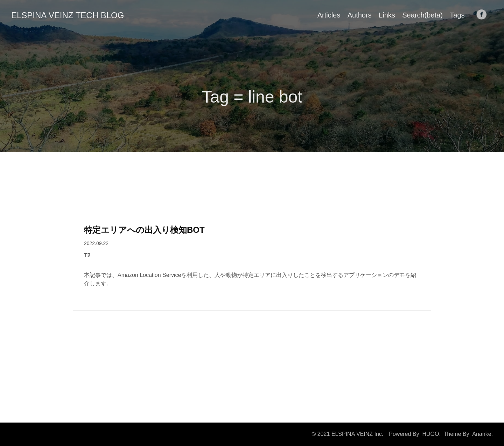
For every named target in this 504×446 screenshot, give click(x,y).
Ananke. (482, 434)
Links (387, 15)
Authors (360, 15)
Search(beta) (422, 15)
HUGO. (431, 434)
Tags (457, 15)
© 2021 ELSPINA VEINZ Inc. (347, 434)
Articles (329, 15)
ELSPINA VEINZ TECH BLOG (68, 15)
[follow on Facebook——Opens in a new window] (484, 15)
